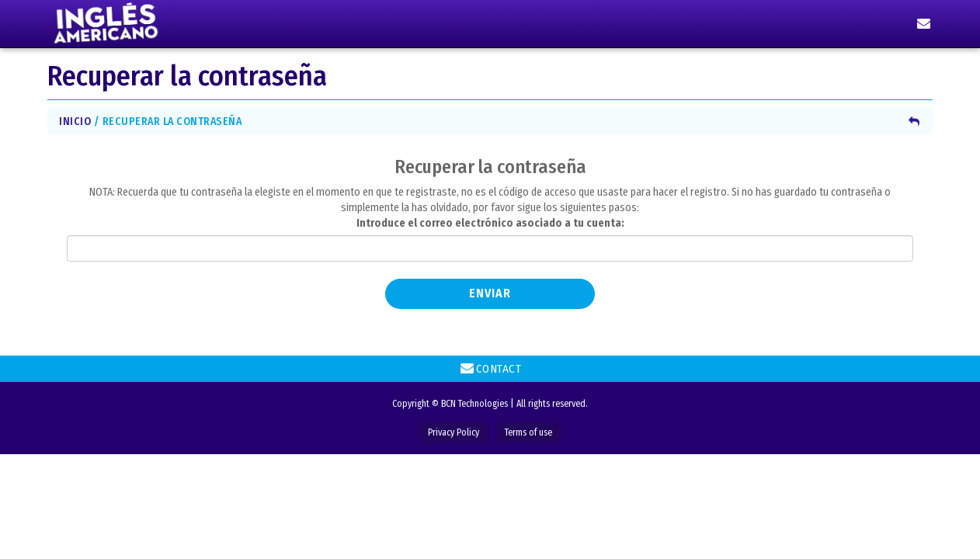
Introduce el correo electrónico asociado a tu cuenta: (490, 223)
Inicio (75, 122)
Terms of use (528, 432)
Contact (490, 368)
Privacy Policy (454, 432)
